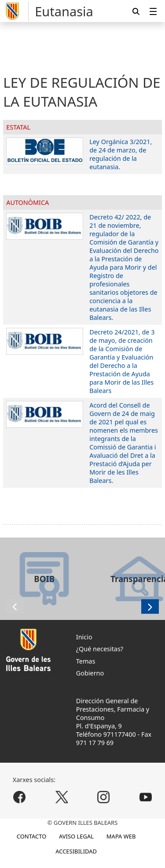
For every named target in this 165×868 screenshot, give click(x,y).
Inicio (84, 637)
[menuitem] (153, 11)
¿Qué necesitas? (100, 649)
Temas (86, 661)
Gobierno (90, 673)
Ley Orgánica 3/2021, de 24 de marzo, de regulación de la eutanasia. (121, 154)
